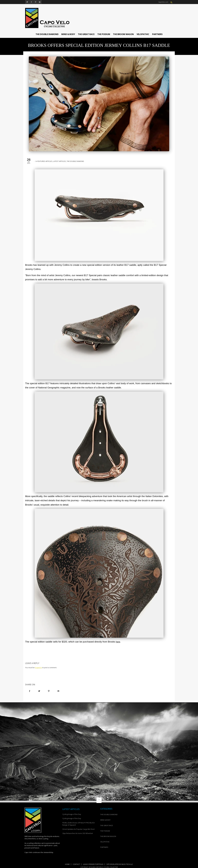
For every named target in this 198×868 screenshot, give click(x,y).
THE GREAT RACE (86, 34)
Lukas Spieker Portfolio (93, 864)
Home (67, 864)
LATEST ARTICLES (60, 161)
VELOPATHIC (143, 34)
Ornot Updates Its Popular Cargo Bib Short (78, 829)
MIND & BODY (68, 34)
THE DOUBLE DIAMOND (47, 34)
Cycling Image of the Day (72, 814)
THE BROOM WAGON (123, 34)
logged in (38, 668)
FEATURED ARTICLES (45, 161)
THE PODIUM (104, 34)
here (118, 642)
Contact (76, 864)
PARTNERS (157, 34)
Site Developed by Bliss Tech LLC (120, 864)
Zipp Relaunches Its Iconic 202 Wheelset (78, 833)
